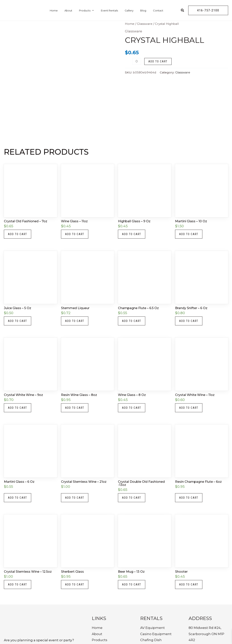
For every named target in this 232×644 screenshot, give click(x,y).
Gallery (129, 10)
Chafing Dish (151, 640)
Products (87, 10)
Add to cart (158, 61)
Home (54, 10)
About (68, 10)
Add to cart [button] (18, 234)
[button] (208, 10)
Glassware (145, 24)
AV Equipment (153, 628)
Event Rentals (109, 10)
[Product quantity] (137, 61)
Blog (143, 10)
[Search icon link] (183, 11)
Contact (158, 10)
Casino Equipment (156, 634)
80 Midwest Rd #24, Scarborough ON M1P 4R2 (206, 634)
